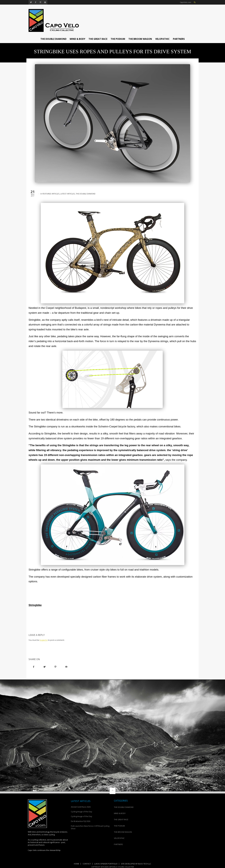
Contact (87, 864)
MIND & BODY (77, 39)
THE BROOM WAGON (140, 39)
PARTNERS (179, 39)
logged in (44, 640)
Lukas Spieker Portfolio (106, 864)
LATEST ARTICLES (68, 194)
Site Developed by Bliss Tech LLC (136, 864)
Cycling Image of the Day (82, 812)
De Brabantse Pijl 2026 (81, 821)
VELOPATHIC (162, 39)
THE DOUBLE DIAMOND (53, 39)
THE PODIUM (118, 39)
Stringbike (35, 605)
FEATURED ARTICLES (51, 194)
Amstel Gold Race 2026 (81, 807)
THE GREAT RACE (98, 39)
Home (77, 864)
